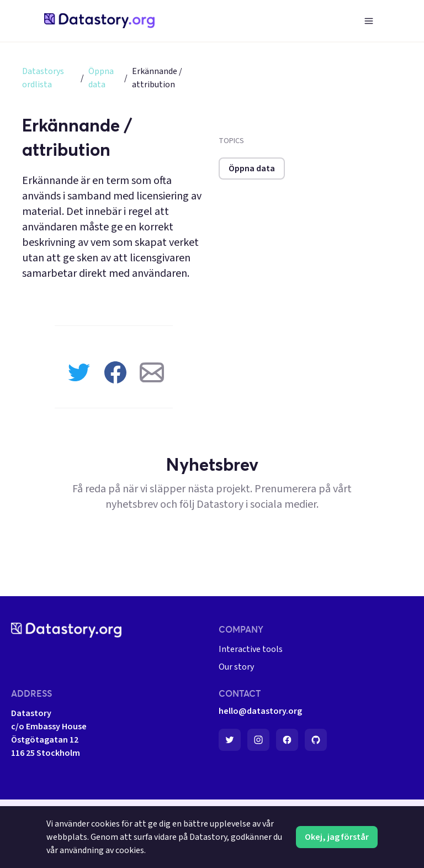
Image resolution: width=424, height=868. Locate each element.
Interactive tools (251, 649)
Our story (236, 667)
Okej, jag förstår (337, 837)
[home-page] (99, 21)
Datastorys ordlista (43, 78)
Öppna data (101, 78)
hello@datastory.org (260, 711)
